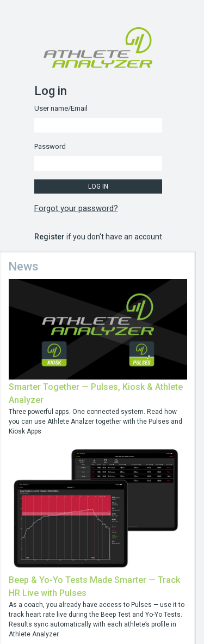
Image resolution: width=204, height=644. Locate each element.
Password (50, 146)
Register (50, 237)
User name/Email (61, 108)
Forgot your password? (76, 208)
